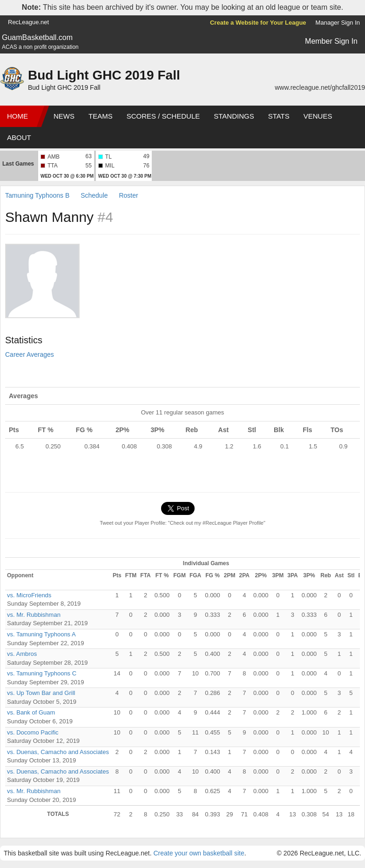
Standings (234, 116)
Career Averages (30, 354)
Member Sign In (331, 41)
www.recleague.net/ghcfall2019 (320, 87)
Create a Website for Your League (258, 23)
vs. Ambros (22, 654)
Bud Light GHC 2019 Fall (104, 75)
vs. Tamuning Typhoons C (42, 673)
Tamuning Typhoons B (37, 195)
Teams (101, 116)
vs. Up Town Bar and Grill (41, 693)
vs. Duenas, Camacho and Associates (58, 752)
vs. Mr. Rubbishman (34, 615)
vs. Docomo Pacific (33, 732)
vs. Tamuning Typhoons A (41, 634)
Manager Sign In (338, 23)
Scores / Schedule (163, 116)
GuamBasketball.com (37, 37)
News (64, 116)
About (19, 137)
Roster (128, 195)
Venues (318, 116)
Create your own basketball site (199, 853)
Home (17, 116)
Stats (279, 116)
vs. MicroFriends (29, 595)
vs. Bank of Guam (31, 712)
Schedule (94, 195)
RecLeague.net (28, 22)
